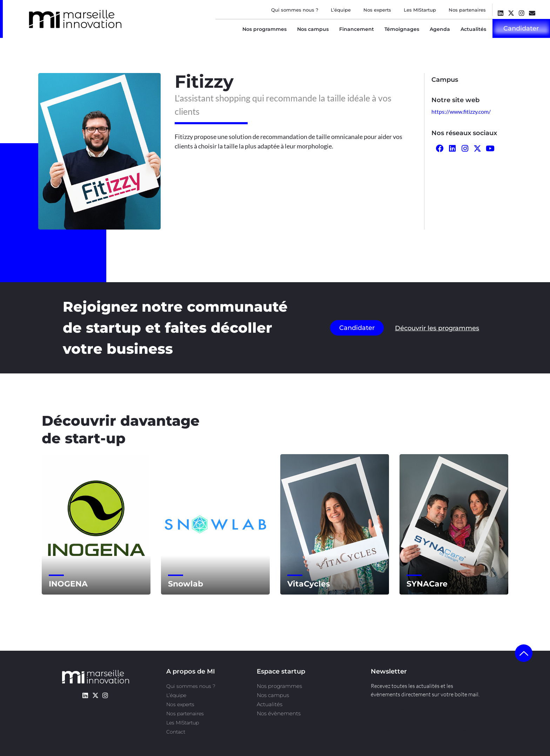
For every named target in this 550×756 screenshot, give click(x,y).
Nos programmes (264, 29)
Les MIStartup (420, 10)
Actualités (473, 29)
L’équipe (341, 10)
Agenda (440, 29)
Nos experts (377, 10)
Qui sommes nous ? (295, 10)
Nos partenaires (467, 10)
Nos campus (313, 29)
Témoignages (402, 29)
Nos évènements (279, 713)
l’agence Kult (435, 730)
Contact (176, 732)
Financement (357, 29)
